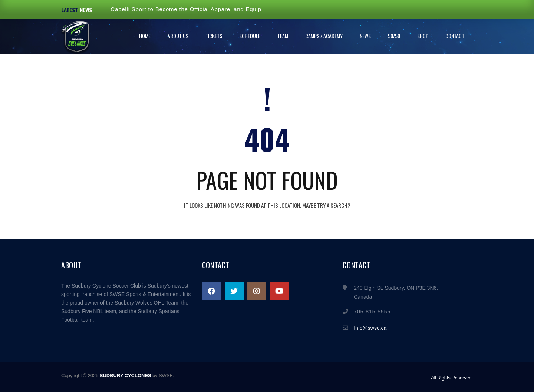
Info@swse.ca (370, 328)
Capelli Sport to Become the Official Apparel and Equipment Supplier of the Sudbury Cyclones (240, 9)
